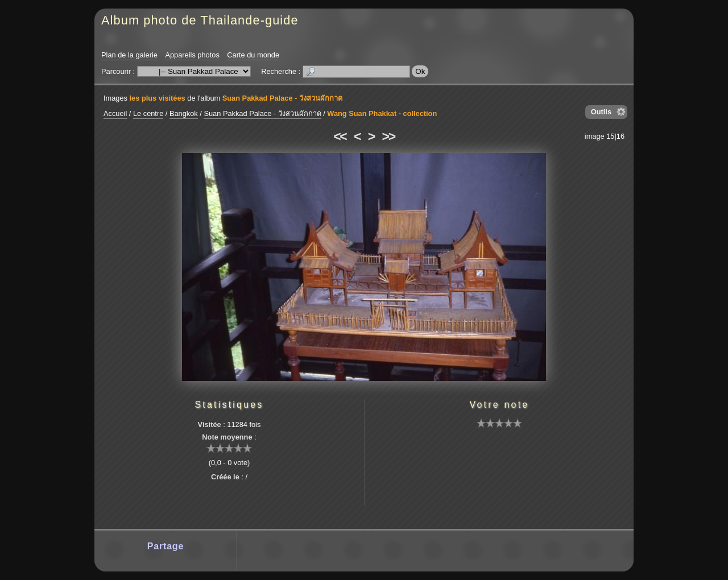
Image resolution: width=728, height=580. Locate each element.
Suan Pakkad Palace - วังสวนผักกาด (282, 98)
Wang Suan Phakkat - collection (382, 113)
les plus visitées (158, 98)
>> (388, 136)
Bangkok (184, 113)
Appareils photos (192, 55)
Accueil (115, 113)
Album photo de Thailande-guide (200, 20)
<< (340, 136)
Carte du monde (253, 55)
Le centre (148, 113)
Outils (601, 112)
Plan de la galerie (129, 55)
